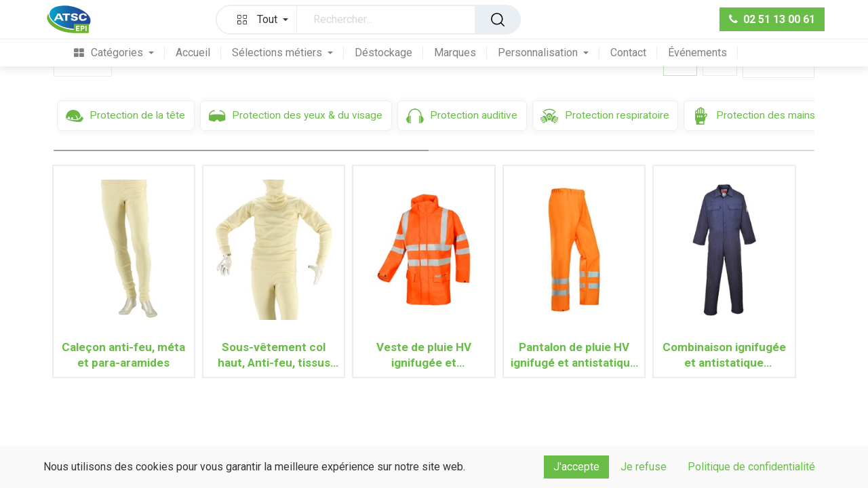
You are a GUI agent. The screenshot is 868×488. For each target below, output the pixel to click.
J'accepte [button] (576, 467)
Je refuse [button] (644, 467)
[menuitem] (114, 53)
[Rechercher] (498, 20)
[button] (260, 20)
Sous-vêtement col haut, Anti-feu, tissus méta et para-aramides (274, 355)
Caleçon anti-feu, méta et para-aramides (123, 355)
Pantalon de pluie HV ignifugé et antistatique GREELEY (574, 355)
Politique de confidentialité (751, 467)
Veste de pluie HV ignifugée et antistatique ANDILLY (423, 355)
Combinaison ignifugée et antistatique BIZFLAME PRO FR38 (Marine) (724, 355)
